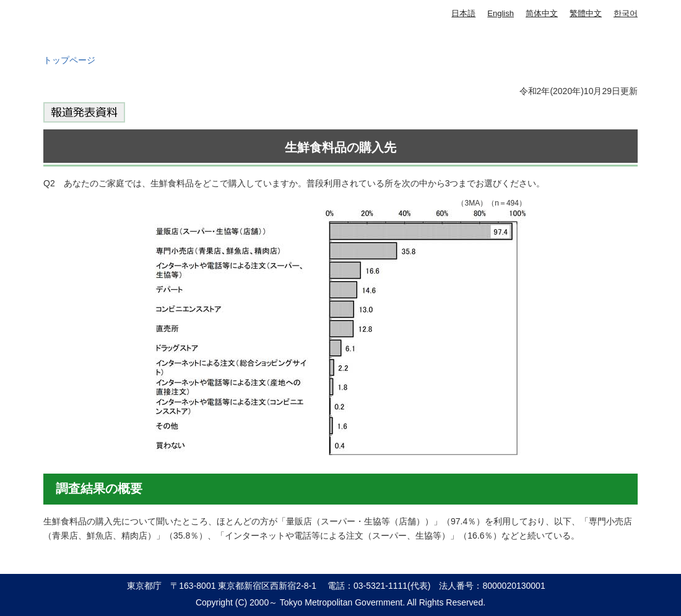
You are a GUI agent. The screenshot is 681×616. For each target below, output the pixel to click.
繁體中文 (586, 13)
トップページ (69, 60)
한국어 (626, 13)
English (501, 13)
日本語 (463, 13)
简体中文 (542, 13)
